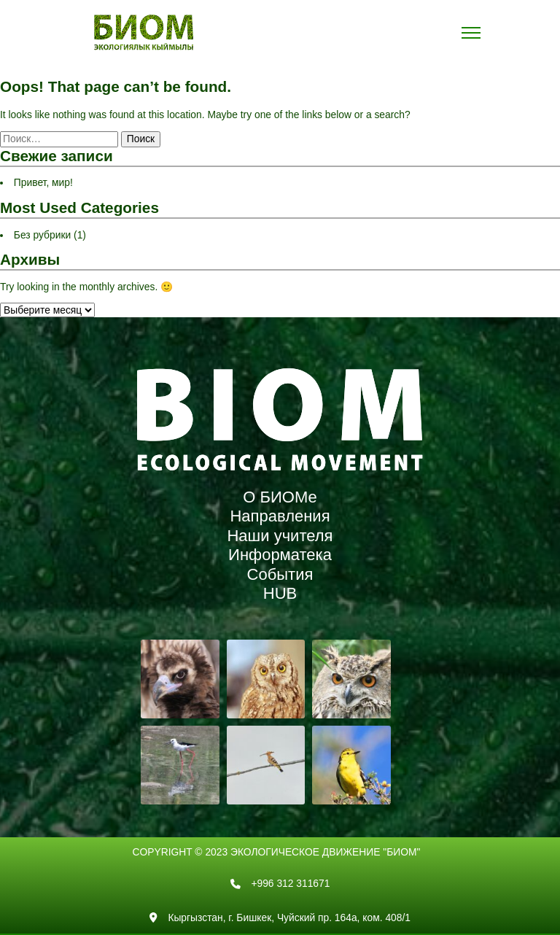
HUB (280, 593)
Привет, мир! (43, 182)
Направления (280, 516)
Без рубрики (42, 235)
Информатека (280, 555)
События (280, 574)
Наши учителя (280, 536)
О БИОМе (280, 497)
